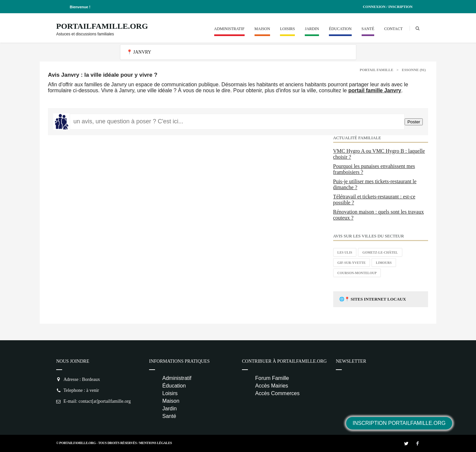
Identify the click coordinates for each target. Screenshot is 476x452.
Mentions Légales (156, 443)
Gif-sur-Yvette (352, 263)
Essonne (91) (414, 70)
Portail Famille (377, 70)
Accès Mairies (272, 386)
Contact (393, 29)
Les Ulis (345, 252)
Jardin (312, 29)
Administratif (229, 29)
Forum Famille (272, 378)
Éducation (340, 29)
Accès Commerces (277, 393)
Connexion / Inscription (388, 7)
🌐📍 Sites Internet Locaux (373, 299)
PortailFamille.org (102, 26)
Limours (384, 263)
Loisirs (287, 29)
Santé (368, 29)
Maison (262, 29)
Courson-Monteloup (357, 273)
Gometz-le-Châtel (380, 252)
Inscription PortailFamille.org (399, 423)
